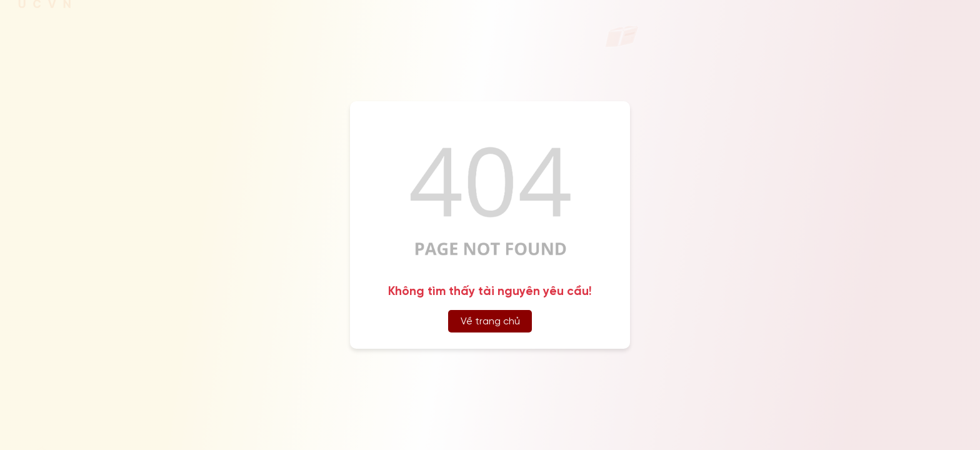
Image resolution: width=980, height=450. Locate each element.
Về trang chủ (490, 322)
